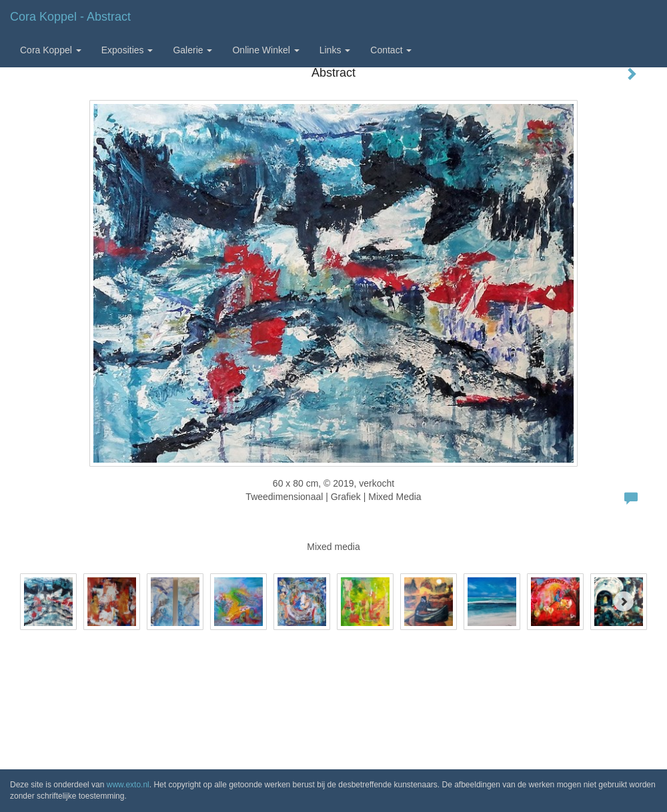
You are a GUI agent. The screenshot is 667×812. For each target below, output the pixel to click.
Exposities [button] (127, 50)
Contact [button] (391, 50)
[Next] (624, 601)
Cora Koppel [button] (51, 50)
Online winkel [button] (265, 50)
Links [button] (335, 50)
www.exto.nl (128, 785)
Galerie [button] (192, 50)
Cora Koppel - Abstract (70, 17)
